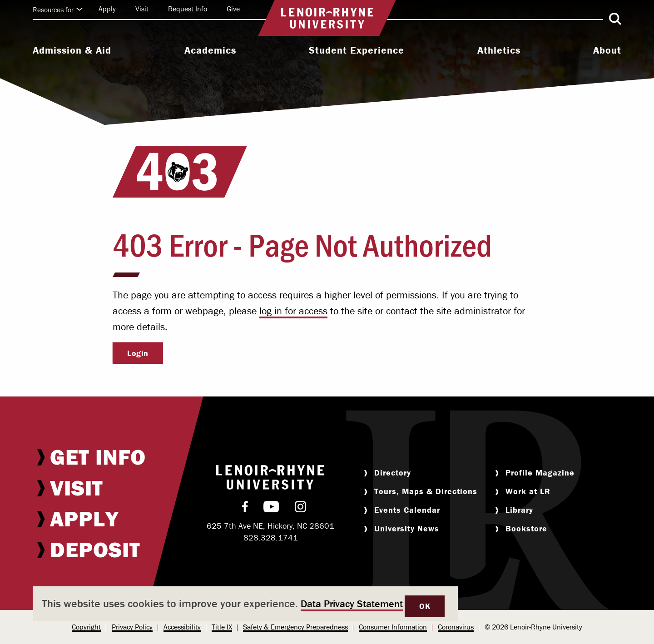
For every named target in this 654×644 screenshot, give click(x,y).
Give (233, 9)
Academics (210, 50)
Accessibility (182, 627)
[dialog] (245, 604)
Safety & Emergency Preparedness (295, 627)
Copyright (86, 627)
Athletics (499, 50)
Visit (142, 9)
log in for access (293, 311)
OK (425, 606)
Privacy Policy (132, 627)
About (607, 50)
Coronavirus (456, 627)
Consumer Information (393, 627)
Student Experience (357, 50)
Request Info (188, 9)
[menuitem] (72, 51)
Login (138, 353)
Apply (107, 9)
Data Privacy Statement (352, 604)
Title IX (222, 627)
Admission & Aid (72, 50)
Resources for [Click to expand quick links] (58, 10)
